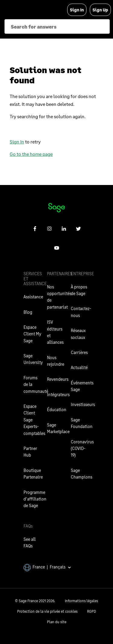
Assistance (33, 297)
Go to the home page (31, 154)
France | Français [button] (47, 567)
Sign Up (100, 10)
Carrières (79, 352)
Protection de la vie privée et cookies (47, 611)
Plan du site (57, 622)
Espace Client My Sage (32, 334)
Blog (28, 312)
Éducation (57, 410)
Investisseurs (83, 404)
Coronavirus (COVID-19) (82, 448)
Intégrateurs (58, 394)
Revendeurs (58, 379)
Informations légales (81, 601)
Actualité (79, 367)
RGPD (92, 611)
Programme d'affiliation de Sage (35, 499)
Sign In (77, 10)
